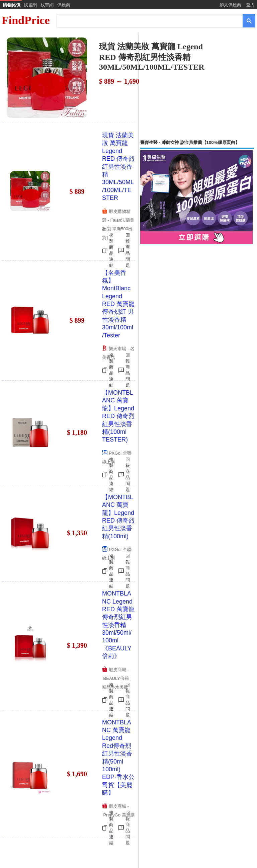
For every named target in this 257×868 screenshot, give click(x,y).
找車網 (47, 5)
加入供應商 (230, 5)
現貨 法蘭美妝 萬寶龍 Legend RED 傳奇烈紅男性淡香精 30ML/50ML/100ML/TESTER (118, 167)
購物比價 (12, 5)
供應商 (64, 5)
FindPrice (26, 20)
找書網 (30, 5)
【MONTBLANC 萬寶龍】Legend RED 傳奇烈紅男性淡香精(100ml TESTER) (118, 416)
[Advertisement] (197, 86)
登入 (250, 5)
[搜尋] (145, 20)
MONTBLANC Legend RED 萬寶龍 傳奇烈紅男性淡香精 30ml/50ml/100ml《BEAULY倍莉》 (118, 625)
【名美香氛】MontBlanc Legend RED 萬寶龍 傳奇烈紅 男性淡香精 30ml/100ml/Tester (118, 304)
